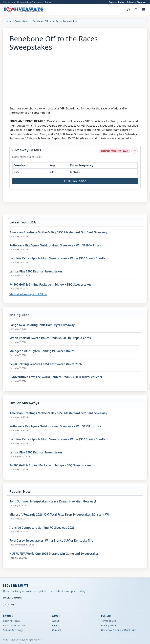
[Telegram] (13, 604)
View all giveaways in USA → (28, 294)
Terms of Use (109, 621)
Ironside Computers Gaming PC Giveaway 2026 (42, 528)
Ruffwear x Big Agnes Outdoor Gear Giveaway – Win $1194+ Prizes (55, 245)
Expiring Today (116, 2)
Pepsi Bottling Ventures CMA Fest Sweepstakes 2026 (46, 364)
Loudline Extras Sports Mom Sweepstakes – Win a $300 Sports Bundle (57, 258)
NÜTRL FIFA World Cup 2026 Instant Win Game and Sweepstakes (54, 554)
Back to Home (12, 598)
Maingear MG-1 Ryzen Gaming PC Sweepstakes (42, 351)
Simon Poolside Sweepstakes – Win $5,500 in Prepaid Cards (50, 338)
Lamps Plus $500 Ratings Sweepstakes (36, 271)
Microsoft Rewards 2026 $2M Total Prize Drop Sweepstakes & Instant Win (60, 515)
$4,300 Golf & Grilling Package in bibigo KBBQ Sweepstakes (50, 285)
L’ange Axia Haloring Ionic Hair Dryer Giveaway (42, 325)
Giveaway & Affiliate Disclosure (119, 630)
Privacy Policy (109, 625)
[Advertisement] (75, 77)
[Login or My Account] (136, 9)
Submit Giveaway (13, 630)
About (56, 621)
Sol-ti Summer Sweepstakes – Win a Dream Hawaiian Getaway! (53, 501)
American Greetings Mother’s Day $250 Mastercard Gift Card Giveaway (58, 232)
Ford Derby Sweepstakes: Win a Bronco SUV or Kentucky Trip (51, 541)
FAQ (55, 625)
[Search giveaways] (128, 10)
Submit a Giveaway (137, 2)
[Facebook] (6, 604)
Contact (57, 630)
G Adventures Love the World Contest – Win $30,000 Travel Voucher (56, 377)
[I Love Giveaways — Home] (24, 9)
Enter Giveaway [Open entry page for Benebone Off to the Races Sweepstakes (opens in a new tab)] (75, 181)
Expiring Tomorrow (14, 625)
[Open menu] (143, 9)
